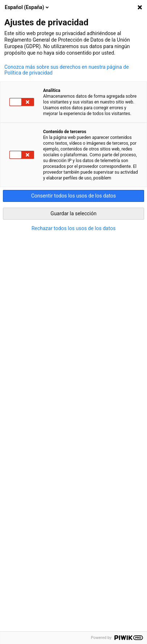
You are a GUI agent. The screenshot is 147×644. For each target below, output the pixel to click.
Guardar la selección (74, 213)
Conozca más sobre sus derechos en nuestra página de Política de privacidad (67, 70)
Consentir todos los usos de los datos (73, 196)
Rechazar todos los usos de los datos (73, 228)
